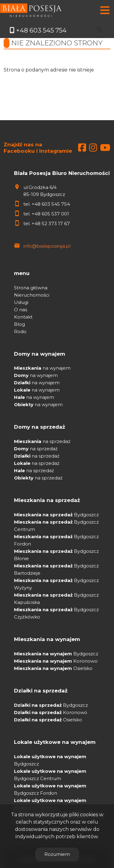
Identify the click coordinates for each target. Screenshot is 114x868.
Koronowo (56, 661)
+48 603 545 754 (51, 204)
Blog (19, 324)
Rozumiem (57, 854)
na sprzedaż (42, 441)
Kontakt (23, 317)
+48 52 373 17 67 (51, 223)
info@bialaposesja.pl (47, 246)
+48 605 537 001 (50, 214)
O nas (21, 310)
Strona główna (31, 288)
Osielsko (53, 668)
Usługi (21, 302)
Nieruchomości (32, 295)
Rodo (20, 331)
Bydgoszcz (56, 515)
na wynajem (42, 368)
